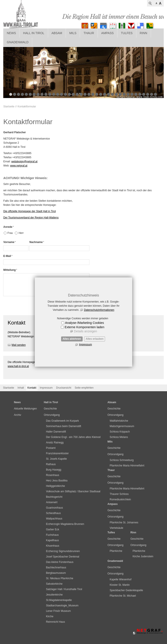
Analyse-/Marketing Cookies (84, 323)
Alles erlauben (95, 339)
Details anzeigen (85, 331)
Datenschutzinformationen (99, 310)
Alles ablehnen (72, 339)
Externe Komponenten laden (84, 327)
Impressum (85, 344)
